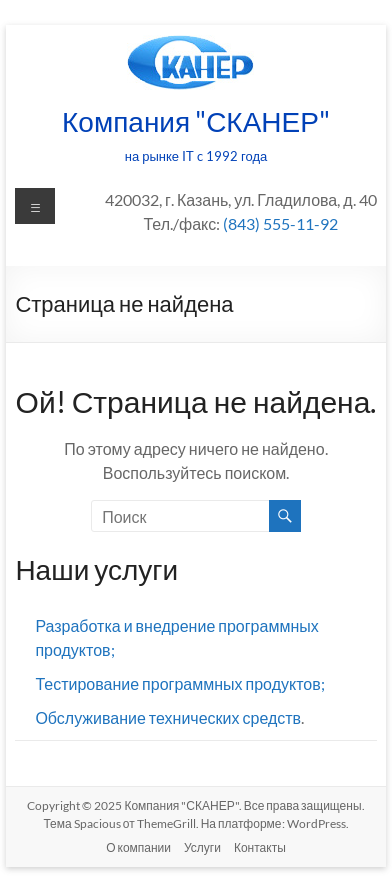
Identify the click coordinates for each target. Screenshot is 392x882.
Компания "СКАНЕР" (196, 121)
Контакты (260, 847)
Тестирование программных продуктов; (179, 683)
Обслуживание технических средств (168, 717)
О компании (138, 847)
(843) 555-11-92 (280, 223)
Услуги (202, 847)
